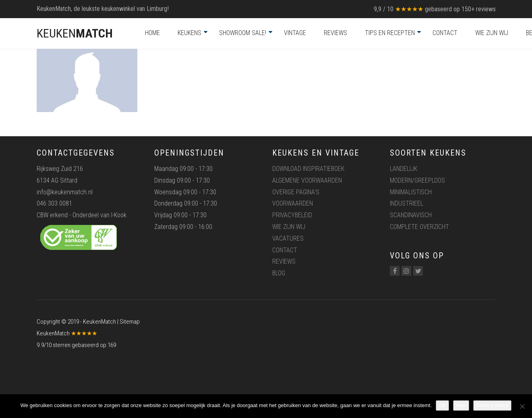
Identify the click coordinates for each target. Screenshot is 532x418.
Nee (461, 405)
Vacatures (288, 238)
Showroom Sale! (243, 33)
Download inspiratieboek (308, 169)
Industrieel (407, 203)
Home (152, 33)
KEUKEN (75, 33)
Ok (442, 405)
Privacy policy (492, 405)
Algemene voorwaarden (307, 180)
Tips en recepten (390, 33)
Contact (445, 33)
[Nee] (522, 406)
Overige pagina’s (296, 192)
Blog (279, 273)
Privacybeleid (292, 215)
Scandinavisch (411, 215)
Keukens (189, 33)
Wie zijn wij (492, 33)
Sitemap (130, 322)
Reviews (335, 33)
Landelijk (404, 169)
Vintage (295, 33)
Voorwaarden (293, 203)
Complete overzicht (419, 227)
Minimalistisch (411, 192)
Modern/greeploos (417, 180)
